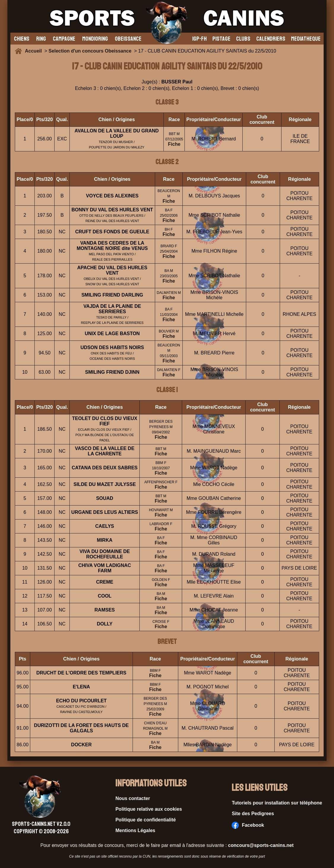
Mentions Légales (135, 830)
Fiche (174, 144)
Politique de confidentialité (146, 820)
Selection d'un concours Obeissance (90, 51)
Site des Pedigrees (253, 814)
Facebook (248, 825)
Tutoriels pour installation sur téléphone (277, 803)
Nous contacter (133, 798)
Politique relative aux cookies (149, 809)
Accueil (35, 51)
